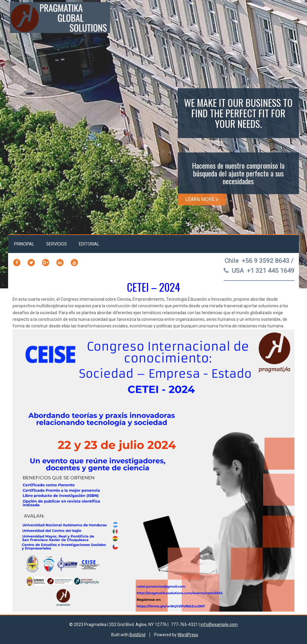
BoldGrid (137, 635)
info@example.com (219, 624)
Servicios (57, 244)
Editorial (89, 244)
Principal (24, 244)
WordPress (188, 635)
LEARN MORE (202, 199)
